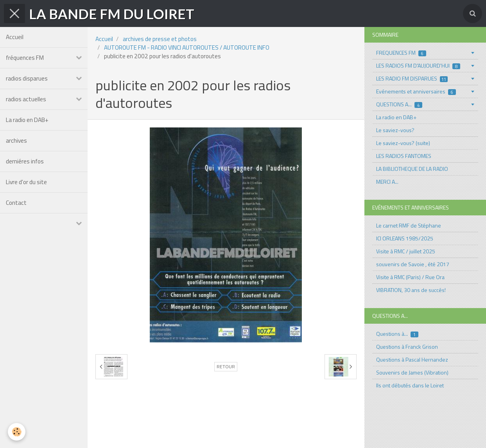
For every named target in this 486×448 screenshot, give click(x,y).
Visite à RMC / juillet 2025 (406, 251)
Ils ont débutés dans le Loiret (410, 385)
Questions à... (397, 334)
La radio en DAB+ (27, 120)
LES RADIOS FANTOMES (404, 156)
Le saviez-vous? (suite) (403, 143)
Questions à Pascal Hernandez (412, 359)
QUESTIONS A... (399, 104)
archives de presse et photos (160, 39)
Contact (16, 203)
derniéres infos (25, 161)
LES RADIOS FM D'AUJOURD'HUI (418, 65)
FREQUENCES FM (401, 53)
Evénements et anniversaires (416, 91)
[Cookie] (17, 432)
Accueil (15, 37)
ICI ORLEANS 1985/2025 (405, 238)
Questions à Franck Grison (407, 347)
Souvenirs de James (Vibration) (412, 372)
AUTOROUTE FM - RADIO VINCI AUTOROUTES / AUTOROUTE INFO (187, 47)
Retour (226, 367)
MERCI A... (387, 182)
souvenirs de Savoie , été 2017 (413, 264)
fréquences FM (25, 58)
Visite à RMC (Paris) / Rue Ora (410, 277)
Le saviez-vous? (395, 130)
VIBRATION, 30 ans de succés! (411, 290)
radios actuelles (26, 99)
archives (16, 141)
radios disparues (27, 78)
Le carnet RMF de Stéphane (409, 225)
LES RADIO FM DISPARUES (412, 78)
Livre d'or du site (26, 182)
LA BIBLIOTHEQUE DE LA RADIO (412, 169)
